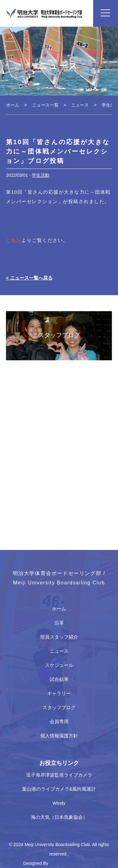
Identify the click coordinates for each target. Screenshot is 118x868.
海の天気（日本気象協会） (59, 817)
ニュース (59, 651)
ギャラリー (59, 693)
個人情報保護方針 (59, 736)
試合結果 (59, 679)
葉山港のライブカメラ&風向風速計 (59, 789)
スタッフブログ (59, 707)
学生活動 (41, 175)
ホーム (59, 609)
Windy (59, 803)
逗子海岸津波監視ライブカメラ (59, 775)
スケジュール (59, 665)
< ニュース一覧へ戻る (29, 278)
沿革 (59, 623)
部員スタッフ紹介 (59, 637)
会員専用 (59, 722)
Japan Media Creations (72, 863)
